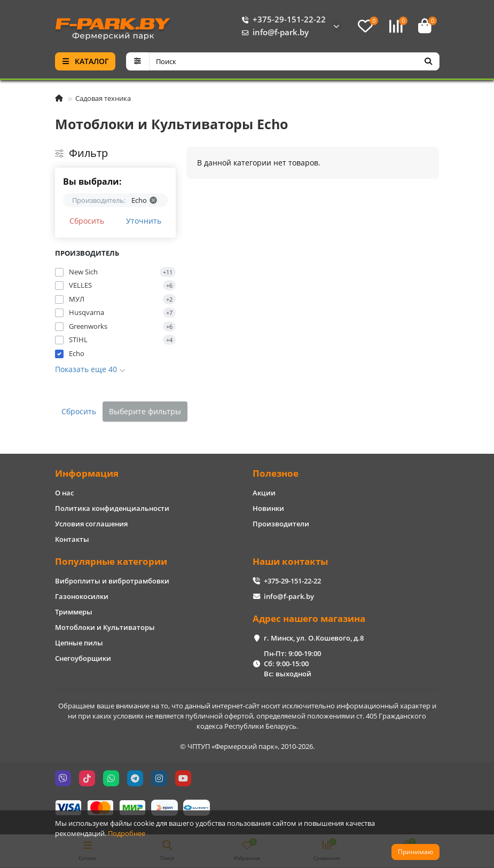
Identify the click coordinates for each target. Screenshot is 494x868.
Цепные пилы (79, 643)
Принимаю (415, 852)
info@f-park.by (273, 33)
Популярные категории (111, 561)
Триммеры (74, 612)
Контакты (72, 539)
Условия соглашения (91, 524)
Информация (87, 473)
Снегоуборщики (83, 658)
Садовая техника (103, 98)
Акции (264, 493)
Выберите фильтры (145, 411)
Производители (281, 524)
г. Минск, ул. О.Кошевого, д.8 (314, 638)
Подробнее (127, 833)
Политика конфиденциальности (112, 508)
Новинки (268, 508)
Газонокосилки (82, 596)
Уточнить (144, 221)
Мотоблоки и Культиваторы (105, 627)
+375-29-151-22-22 (282, 20)
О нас (64, 493)
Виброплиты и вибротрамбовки (112, 581)
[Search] (294, 61)
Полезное (276, 473)
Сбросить (87, 221)
